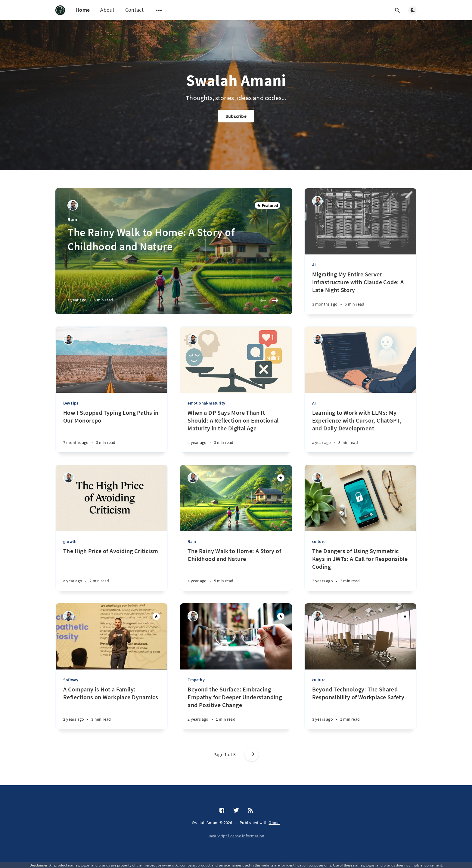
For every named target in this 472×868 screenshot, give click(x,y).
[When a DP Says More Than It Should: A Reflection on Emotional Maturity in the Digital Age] (236, 431)
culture (319, 541)
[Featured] (281, 478)
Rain (72, 219)
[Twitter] (236, 811)
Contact (134, 10)
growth (70, 541)
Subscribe (236, 116)
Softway (71, 680)
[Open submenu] (159, 10)
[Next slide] (275, 300)
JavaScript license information (236, 836)
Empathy (196, 680)
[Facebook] (222, 811)
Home (83, 10)
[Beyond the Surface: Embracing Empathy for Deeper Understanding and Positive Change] (236, 707)
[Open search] (397, 10)
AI (314, 265)
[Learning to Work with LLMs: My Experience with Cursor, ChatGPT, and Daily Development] (360, 431)
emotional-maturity (206, 403)
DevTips (71, 403)
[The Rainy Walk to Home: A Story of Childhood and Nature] (236, 569)
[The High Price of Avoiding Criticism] (112, 569)
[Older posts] (252, 754)
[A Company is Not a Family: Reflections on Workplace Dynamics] (112, 707)
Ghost (274, 823)
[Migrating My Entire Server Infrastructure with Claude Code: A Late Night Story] (360, 292)
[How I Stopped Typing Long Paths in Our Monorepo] (112, 431)
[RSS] (250, 811)
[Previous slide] (263, 300)
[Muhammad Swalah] (73, 205)
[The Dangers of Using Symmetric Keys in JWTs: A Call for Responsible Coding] (360, 569)
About (107, 10)
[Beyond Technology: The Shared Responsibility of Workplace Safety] (360, 707)
